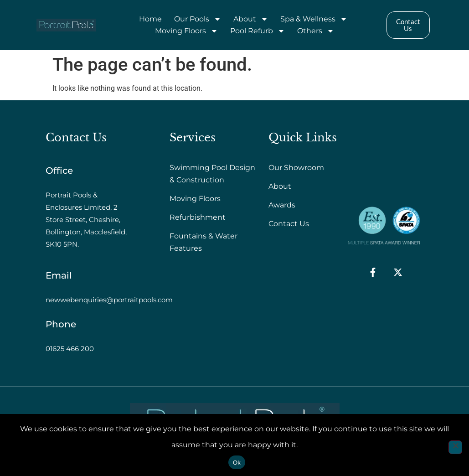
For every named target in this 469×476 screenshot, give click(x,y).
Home (150, 19)
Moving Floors (186, 31)
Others (316, 31)
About (251, 19)
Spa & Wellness (314, 19)
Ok (237, 463)
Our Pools (198, 19)
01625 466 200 (70, 349)
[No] (455, 447)
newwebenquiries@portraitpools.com (109, 300)
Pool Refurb (258, 31)
